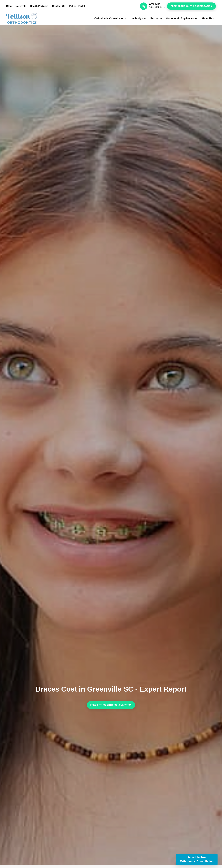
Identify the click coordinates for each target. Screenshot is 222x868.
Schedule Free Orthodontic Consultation (197, 859)
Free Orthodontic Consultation (191, 6)
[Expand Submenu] (126, 19)
